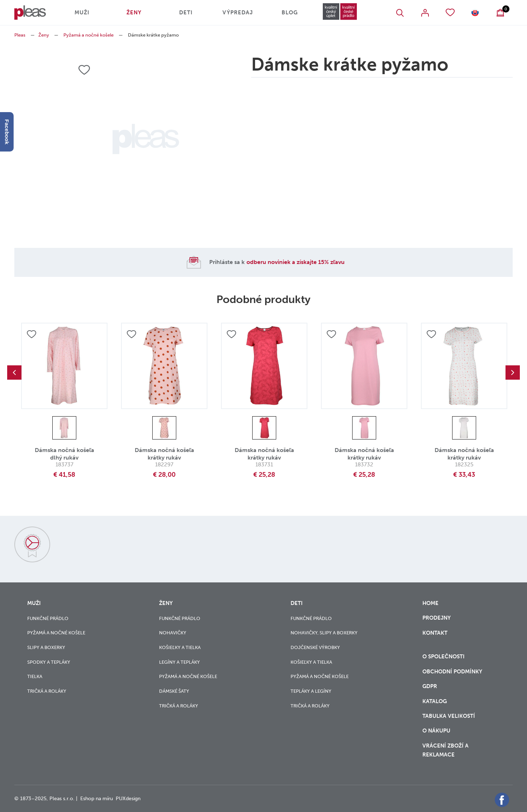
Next (513, 373)
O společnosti (444, 657)
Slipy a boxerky (46, 647)
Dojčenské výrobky (315, 647)
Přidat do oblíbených (32, 334)
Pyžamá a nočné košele (88, 35)
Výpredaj (238, 13)
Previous (14, 373)
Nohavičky (173, 633)
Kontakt (435, 637)
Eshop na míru (97, 799)
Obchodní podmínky (452, 672)
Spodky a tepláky (49, 662)
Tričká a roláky (47, 691)
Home (430, 603)
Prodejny (437, 618)
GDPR (430, 686)
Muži (82, 13)
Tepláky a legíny (311, 691)
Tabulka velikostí (449, 716)
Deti (186, 13)
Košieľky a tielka (180, 647)
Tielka (35, 676)
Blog (290, 13)
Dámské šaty (174, 691)
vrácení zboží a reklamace (445, 750)
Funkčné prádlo (48, 618)
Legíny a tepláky (179, 662)
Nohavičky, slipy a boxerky (324, 633)
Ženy (134, 13)
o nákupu (436, 731)
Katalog (435, 701)
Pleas (20, 35)
